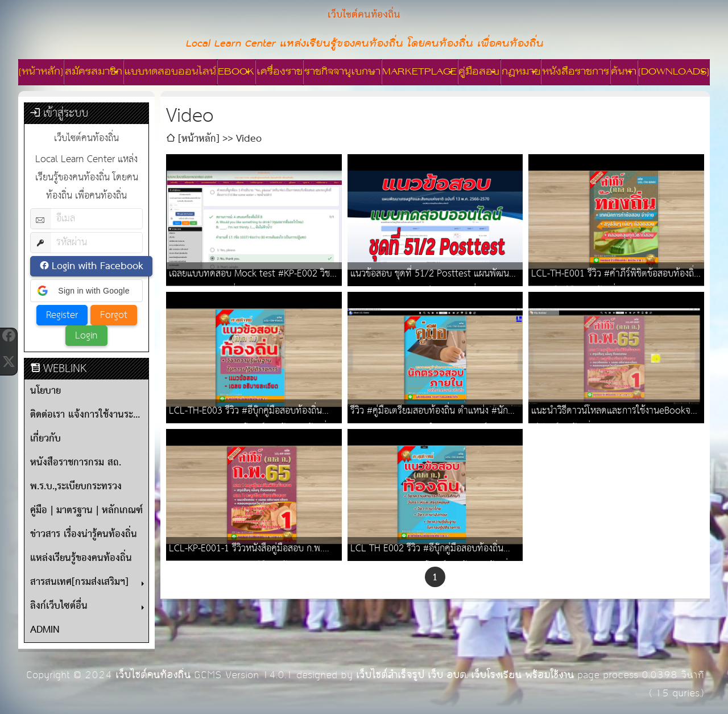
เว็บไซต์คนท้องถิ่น (153, 675)
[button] (86, 291)
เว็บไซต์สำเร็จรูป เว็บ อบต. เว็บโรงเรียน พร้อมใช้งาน (465, 675)
